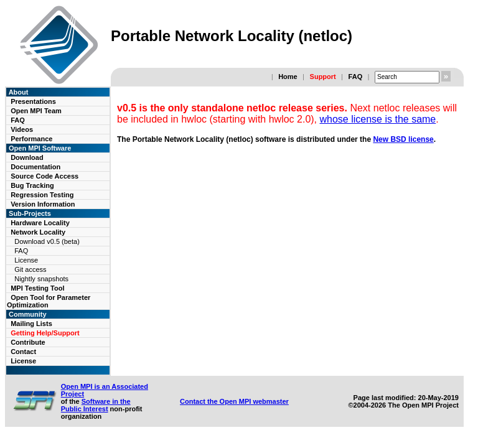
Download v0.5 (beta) (47, 241)
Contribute (28, 342)
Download (27, 157)
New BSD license (403, 139)
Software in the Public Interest (96, 405)
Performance (31, 139)
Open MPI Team (36, 111)
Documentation (35, 167)
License (26, 260)
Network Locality (38, 232)
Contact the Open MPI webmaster (234, 401)
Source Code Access (45, 176)
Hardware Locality (40, 223)
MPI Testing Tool (37, 288)
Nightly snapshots (41, 279)
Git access (30, 269)
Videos (22, 129)
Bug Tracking (32, 185)
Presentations (33, 101)
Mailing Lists (31, 324)
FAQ (356, 77)
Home (288, 77)
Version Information (43, 204)
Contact (23, 352)
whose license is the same (378, 119)
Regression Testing (42, 195)
